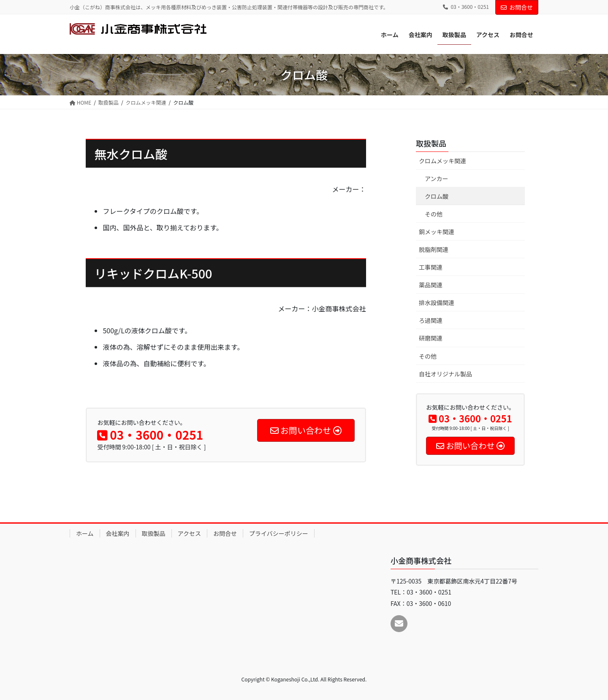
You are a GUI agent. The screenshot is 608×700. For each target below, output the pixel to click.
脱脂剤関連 (434, 249)
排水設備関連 (437, 303)
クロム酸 (437, 196)
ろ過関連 (431, 320)
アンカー (436, 178)
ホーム (85, 533)
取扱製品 (431, 143)
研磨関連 (431, 338)
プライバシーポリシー (279, 533)
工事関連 (431, 267)
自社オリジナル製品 (445, 374)
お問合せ (517, 7)
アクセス (189, 533)
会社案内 (118, 533)
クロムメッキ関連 (442, 161)
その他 (434, 214)
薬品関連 (431, 285)
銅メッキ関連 (437, 232)
